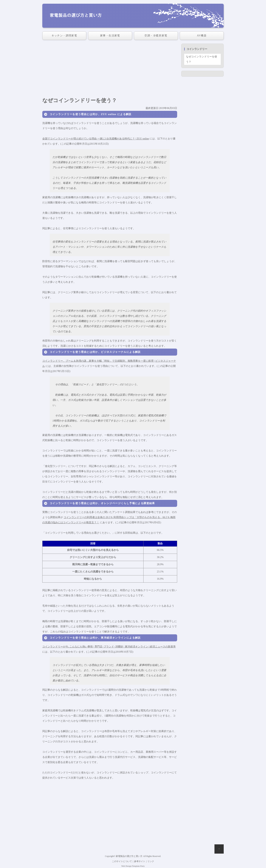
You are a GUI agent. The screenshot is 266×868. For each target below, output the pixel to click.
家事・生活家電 (110, 36)
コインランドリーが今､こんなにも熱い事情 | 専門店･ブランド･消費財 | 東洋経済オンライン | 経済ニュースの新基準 (109, 647)
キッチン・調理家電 (64, 36)
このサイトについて (122, 861)
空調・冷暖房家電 (156, 36)
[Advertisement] (110, 69)
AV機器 (202, 36)
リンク (151, 861)
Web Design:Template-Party (133, 866)
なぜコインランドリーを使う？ (202, 59)
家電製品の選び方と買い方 (129, 856)
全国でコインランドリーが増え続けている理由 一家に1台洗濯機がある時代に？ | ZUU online (96, 139)
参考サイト (140, 861)
